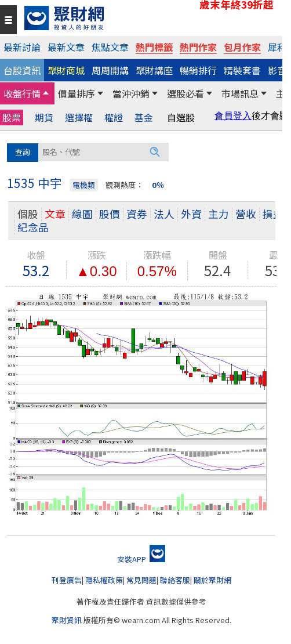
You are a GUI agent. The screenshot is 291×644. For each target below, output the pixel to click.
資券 (137, 214)
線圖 (82, 214)
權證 (114, 117)
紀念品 (33, 227)
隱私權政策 (104, 580)
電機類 (84, 185)
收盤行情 (22, 93)
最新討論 (22, 47)
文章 (55, 214)
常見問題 (141, 580)
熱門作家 (198, 47)
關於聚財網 (212, 580)
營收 (246, 214)
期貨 (44, 117)
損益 (273, 214)
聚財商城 (66, 70)
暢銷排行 (198, 70)
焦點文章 (110, 47)
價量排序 (77, 93)
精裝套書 (242, 70)
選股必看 (185, 93)
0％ (158, 185)
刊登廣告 (67, 580)
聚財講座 (154, 70)
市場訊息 (240, 93)
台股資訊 (22, 70)
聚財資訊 (67, 620)
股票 (12, 117)
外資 (191, 214)
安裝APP (141, 559)
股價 (110, 214)
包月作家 (242, 47)
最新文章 (66, 47)
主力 (219, 214)
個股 (28, 214)
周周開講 (110, 70)
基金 (144, 117)
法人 (164, 214)
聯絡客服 (175, 580)
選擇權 (79, 117)
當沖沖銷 (131, 93)
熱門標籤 (154, 47)
